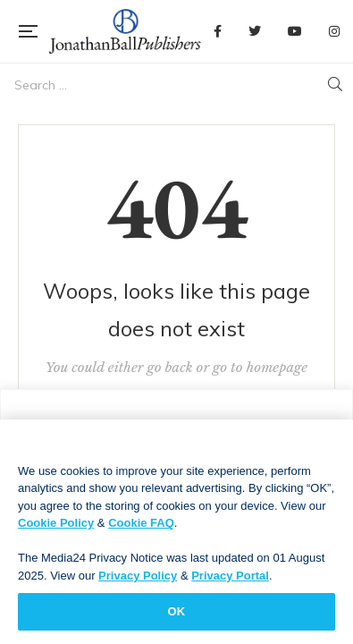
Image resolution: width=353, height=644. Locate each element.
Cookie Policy (56, 528)
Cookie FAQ (141, 528)
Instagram (334, 31)
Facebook (218, 31)
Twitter (255, 31)
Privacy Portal (230, 581)
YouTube (295, 31)
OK (177, 618)
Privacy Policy (138, 581)
